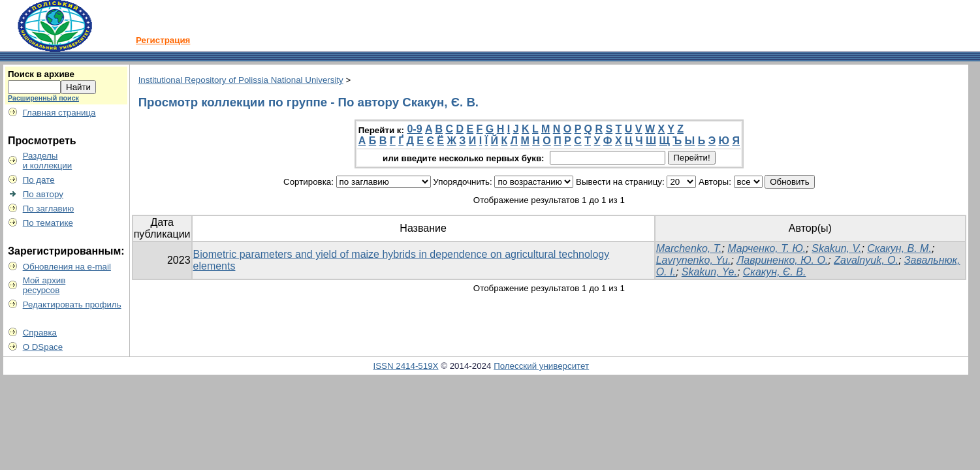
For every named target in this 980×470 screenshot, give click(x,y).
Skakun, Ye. (709, 272)
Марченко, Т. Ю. (767, 248)
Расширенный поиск (43, 98)
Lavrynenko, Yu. (694, 260)
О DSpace (43, 347)
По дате (39, 180)
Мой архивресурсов (44, 285)
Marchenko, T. (689, 248)
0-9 (414, 129)
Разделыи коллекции (48, 161)
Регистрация (163, 40)
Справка (40, 333)
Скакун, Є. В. (775, 272)
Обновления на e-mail (67, 267)
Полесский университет (541, 366)
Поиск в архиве (41, 74)
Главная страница (59, 113)
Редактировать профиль (72, 305)
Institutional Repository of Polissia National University (241, 80)
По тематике (48, 223)
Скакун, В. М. (899, 248)
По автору (43, 194)
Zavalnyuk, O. (866, 260)
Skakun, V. (836, 248)
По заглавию (49, 209)
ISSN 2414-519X (405, 366)
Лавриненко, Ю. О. (782, 260)
